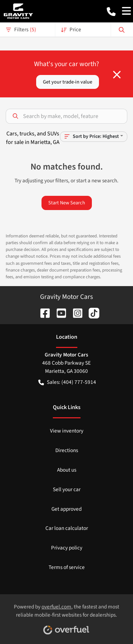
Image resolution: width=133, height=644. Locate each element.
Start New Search (67, 203)
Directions (67, 450)
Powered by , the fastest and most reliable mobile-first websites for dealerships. (66, 617)
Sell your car (67, 489)
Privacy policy (67, 548)
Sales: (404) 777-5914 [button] (67, 382)
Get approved (66, 509)
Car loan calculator (67, 528)
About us (67, 470)
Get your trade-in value (68, 82)
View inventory (67, 431)
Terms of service (67, 567)
